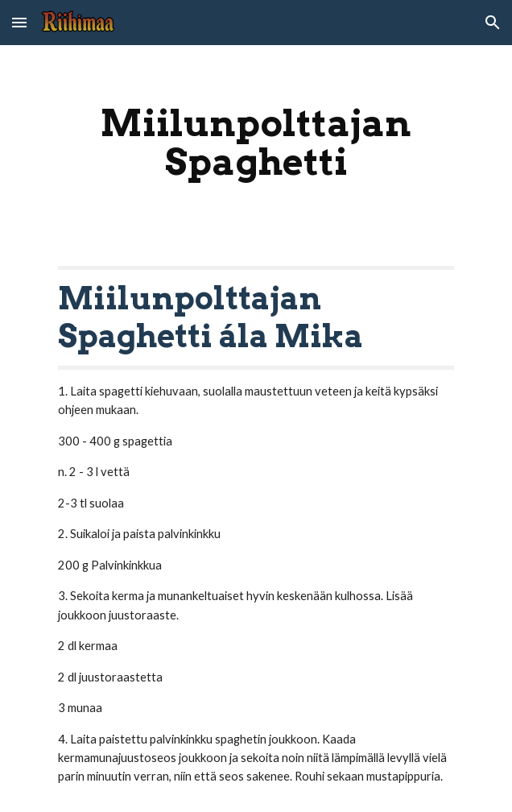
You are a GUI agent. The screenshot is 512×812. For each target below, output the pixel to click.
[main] (256, 143)
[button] (19, 22)
